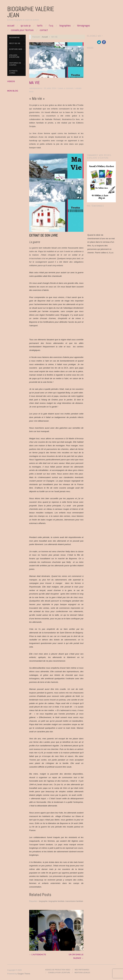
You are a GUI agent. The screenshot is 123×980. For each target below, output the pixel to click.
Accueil (11, 26)
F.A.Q (51, 26)
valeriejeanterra (36, 88)
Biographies (65, 26)
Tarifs (40, 26)
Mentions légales (82, 973)
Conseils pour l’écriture (22, 30)
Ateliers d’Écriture (14, 56)
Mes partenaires (82, 970)
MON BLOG (13, 91)
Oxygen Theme (24, 974)
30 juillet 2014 (50, 88)
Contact (44, 30)
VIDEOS (11, 81)
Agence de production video (58, 970)
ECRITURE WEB (16, 49)
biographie (43, 901)
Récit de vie (15, 43)
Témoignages (83, 26)
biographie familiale (57, 901)
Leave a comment (66, 88)
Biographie (14, 38)
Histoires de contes (15, 64)
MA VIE (35, 83)
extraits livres (13, 72)
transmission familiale (74, 901)
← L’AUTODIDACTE (38, 955)
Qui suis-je (26, 26)
